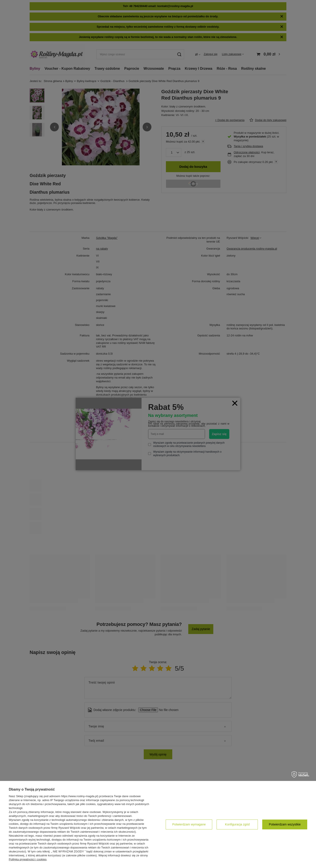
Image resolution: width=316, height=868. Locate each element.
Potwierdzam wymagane (189, 824)
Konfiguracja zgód (237, 824)
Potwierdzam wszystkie (285, 824)
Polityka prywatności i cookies (28, 859)
